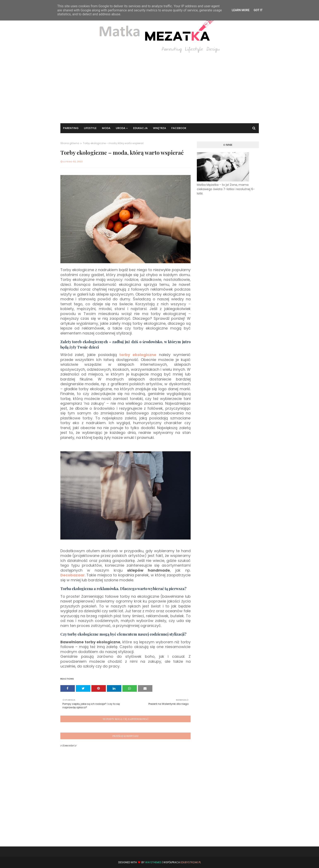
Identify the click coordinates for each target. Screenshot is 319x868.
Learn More (241, 10)
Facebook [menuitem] (179, 128)
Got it (258, 10)
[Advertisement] (160, 86)
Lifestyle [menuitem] (90, 128)
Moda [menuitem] (106, 128)
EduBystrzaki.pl (191, 862)
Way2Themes (153, 862)
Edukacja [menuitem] (140, 128)
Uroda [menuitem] (121, 128)
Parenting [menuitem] (71, 128)
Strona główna (70, 143)
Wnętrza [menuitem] (159, 128)
